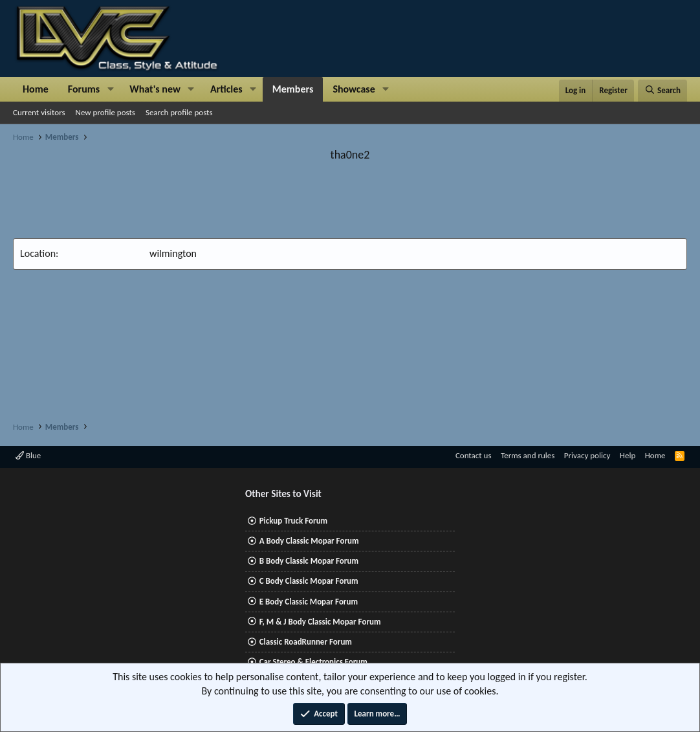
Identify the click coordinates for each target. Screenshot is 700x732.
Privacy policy (587, 455)
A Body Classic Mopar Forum (309, 541)
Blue (28, 455)
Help (628, 455)
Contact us (474, 455)
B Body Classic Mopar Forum (309, 561)
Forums (84, 89)
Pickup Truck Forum (293, 521)
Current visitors (39, 112)
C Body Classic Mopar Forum (309, 581)
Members (293, 89)
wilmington (173, 253)
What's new (155, 89)
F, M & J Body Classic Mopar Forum (320, 622)
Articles (226, 89)
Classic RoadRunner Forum (306, 642)
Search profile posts (179, 112)
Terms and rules (528, 455)
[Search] (662, 91)
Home (36, 89)
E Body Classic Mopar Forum (309, 602)
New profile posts (105, 112)
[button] (110, 89)
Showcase (354, 89)
